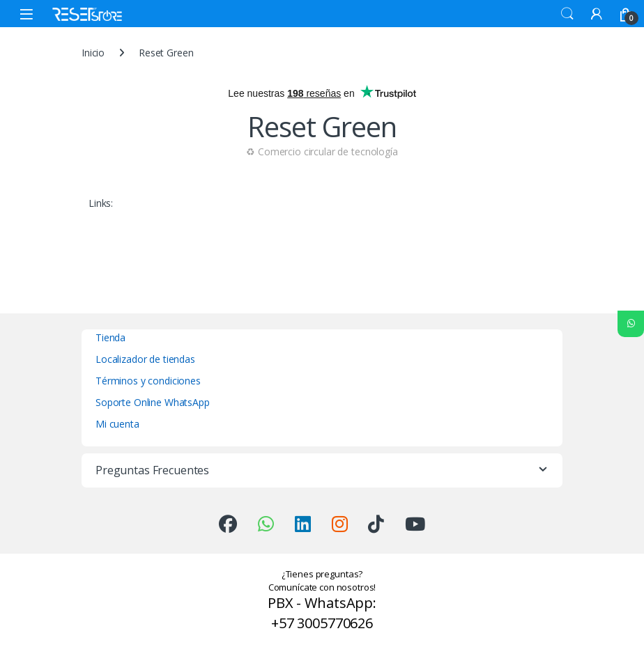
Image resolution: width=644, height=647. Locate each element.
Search (567, 14)
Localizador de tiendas (145, 359)
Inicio (93, 53)
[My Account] (597, 14)
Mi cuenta (117, 424)
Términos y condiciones (148, 381)
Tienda (110, 337)
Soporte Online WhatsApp (153, 402)
